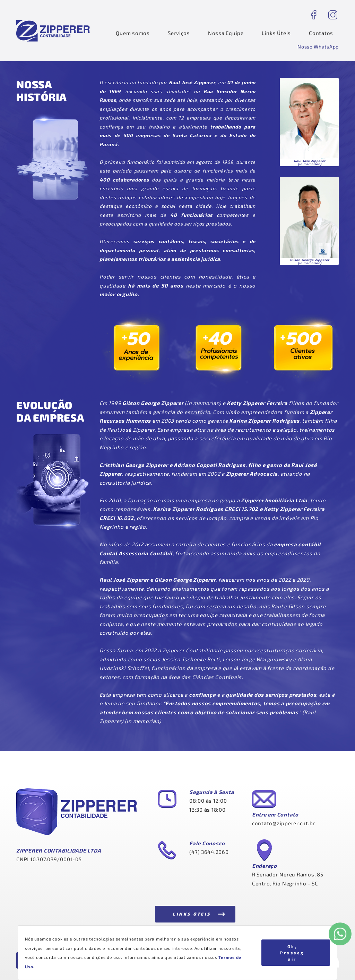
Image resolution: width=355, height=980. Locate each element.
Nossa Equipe (226, 33)
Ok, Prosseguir (292, 953)
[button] (318, 47)
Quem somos (133, 33)
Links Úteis (276, 33)
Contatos (321, 33)
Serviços (179, 33)
